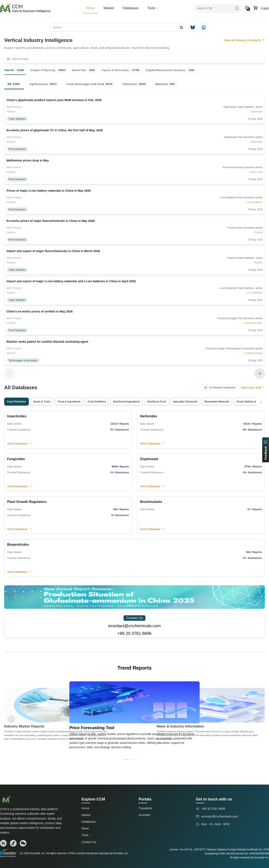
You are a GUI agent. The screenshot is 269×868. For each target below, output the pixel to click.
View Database (19, 444)
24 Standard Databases (220, 388)
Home (90, 8)
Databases (131, 8)
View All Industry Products (244, 40)
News (85, 828)
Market (109, 8)
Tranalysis (145, 808)
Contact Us (134, 618)
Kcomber (145, 815)
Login (265, 8)
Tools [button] (153, 8)
